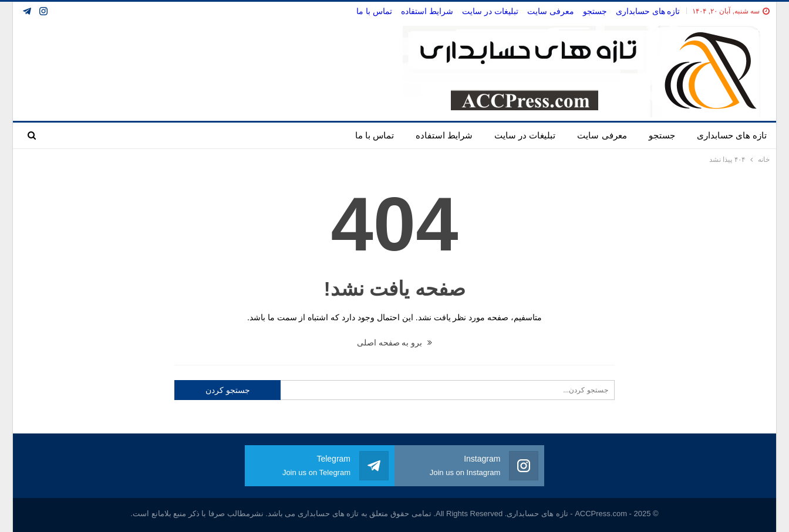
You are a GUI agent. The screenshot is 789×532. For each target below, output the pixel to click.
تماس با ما (374, 11)
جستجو (595, 11)
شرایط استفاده (427, 11)
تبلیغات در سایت (490, 11)
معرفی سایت (551, 11)
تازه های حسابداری (648, 11)
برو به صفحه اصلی (395, 343)
